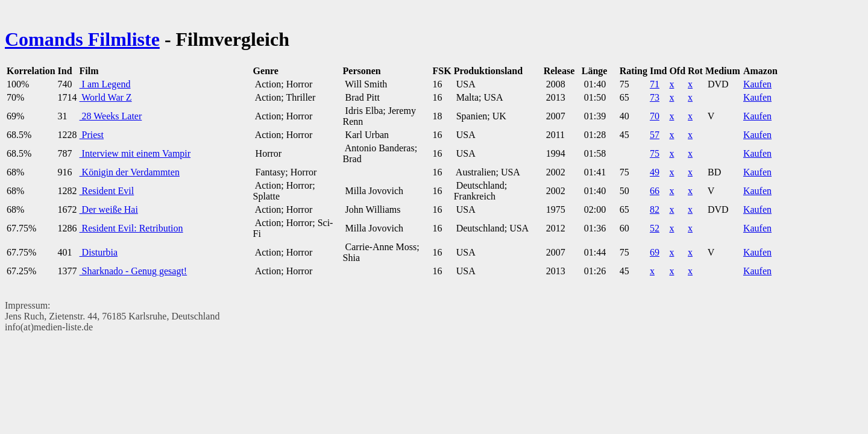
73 (655, 97)
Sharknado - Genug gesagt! (134, 271)
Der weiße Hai (109, 209)
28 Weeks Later (111, 116)
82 (655, 209)
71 (655, 84)
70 (655, 116)
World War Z (106, 97)
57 (655, 135)
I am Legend (105, 84)
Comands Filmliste (82, 39)
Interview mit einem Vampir (135, 153)
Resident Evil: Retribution (131, 228)
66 (655, 191)
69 (655, 252)
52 (655, 228)
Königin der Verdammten (130, 172)
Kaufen (757, 84)
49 (655, 172)
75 (655, 153)
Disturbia (99, 252)
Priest (92, 135)
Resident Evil (107, 191)
